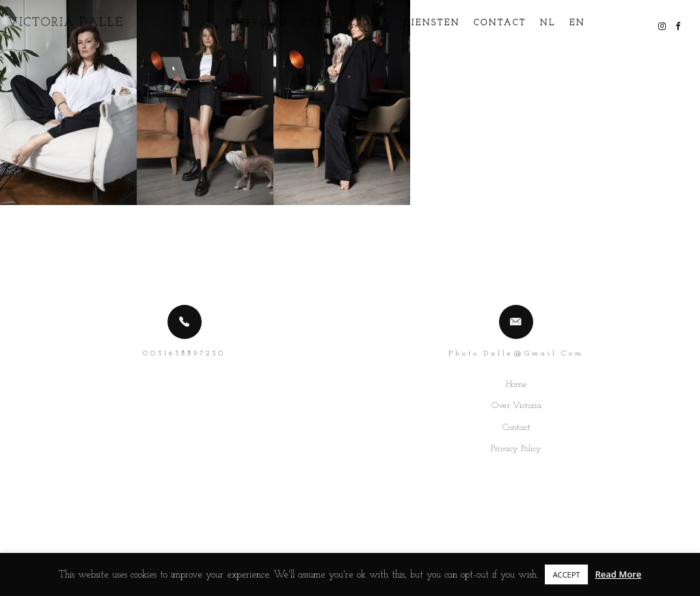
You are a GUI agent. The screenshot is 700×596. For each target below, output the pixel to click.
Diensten (416, 23)
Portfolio (241, 23)
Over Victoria (330, 23)
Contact (484, 23)
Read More (618, 574)
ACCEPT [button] (567, 574)
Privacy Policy (516, 449)
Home (516, 384)
